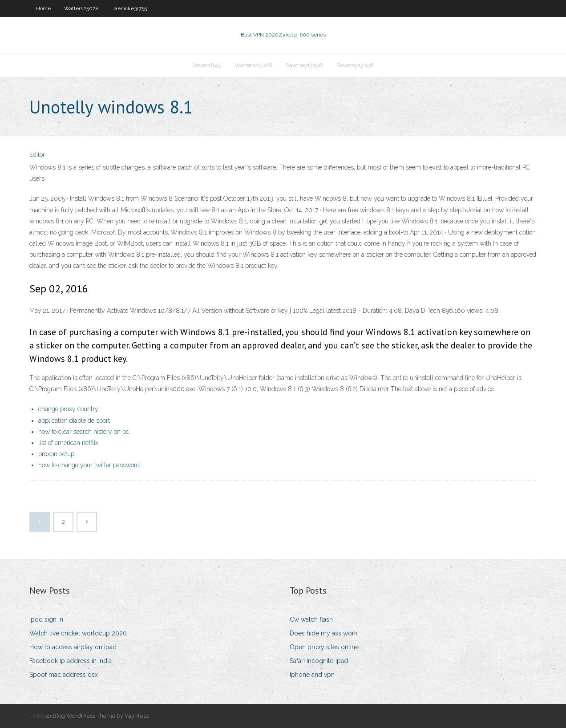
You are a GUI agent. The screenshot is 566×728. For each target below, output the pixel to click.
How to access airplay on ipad (73, 647)
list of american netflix (68, 443)
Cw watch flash (311, 619)
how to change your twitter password (89, 465)
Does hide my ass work (323, 633)
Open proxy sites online (324, 647)
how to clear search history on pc (84, 432)
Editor (37, 155)
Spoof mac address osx (64, 675)
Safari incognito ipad (319, 661)
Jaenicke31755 (129, 8)
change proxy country (68, 409)
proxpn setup (56, 454)
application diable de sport (74, 421)
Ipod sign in (46, 619)
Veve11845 (207, 65)
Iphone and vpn (312, 675)
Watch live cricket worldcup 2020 (78, 633)
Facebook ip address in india (71, 661)
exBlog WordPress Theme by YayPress (97, 716)
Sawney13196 (304, 65)
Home (43, 8)
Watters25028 (81, 8)
